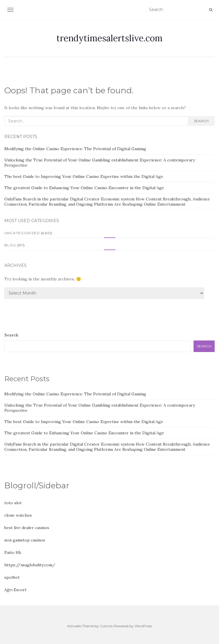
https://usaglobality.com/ (30, 565)
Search (201, 121)
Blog (10, 245)
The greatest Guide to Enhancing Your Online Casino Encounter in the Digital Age (84, 188)
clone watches (18, 515)
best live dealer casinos (27, 528)
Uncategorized (22, 233)
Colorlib (106, 626)
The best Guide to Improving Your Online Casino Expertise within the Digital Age (84, 176)
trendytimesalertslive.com (109, 38)
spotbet (12, 577)
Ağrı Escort (15, 590)
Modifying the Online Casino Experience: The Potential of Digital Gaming (75, 149)
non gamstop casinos (25, 540)
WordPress (143, 626)
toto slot (13, 503)
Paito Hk (13, 552)
